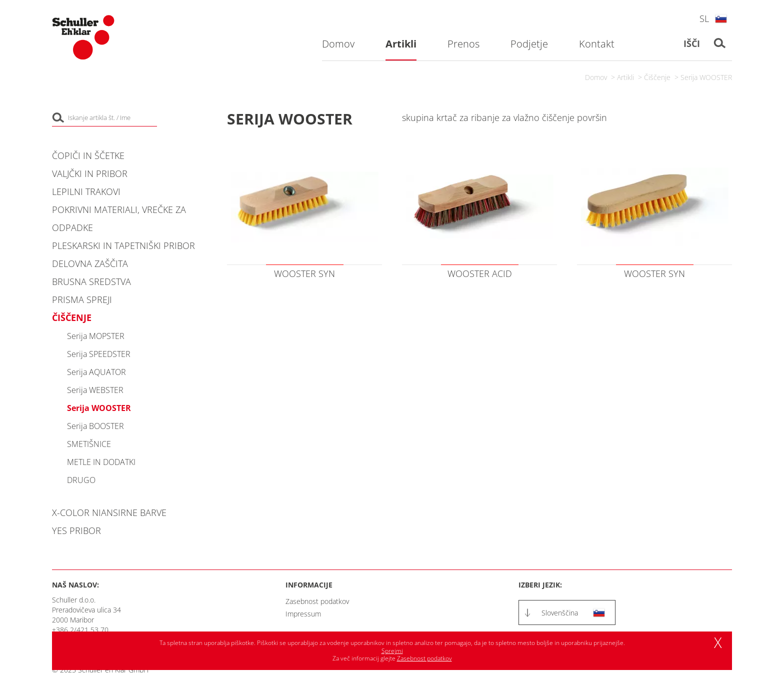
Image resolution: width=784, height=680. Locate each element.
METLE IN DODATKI (101, 462)
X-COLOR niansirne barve (109, 512)
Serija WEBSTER (95, 390)
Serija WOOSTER (706, 77)
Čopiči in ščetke (88, 155)
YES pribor (76, 530)
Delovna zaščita (90, 263)
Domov (596, 77)
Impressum (303, 614)
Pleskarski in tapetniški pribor (123, 245)
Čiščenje (657, 77)
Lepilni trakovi (86, 191)
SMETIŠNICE (89, 444)
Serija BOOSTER (95, 426)
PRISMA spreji (82, 299)
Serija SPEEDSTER (99, 354)
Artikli (625, 77)
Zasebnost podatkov (317, 601)
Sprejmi (392, 651)
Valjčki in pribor (90, 173)
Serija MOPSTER (96, 336)
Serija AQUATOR (96, 372)
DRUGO (81, 480)
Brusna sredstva (91, 281)
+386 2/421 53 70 (80, 630)
